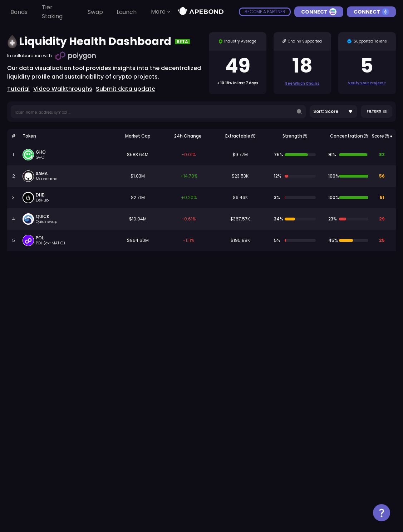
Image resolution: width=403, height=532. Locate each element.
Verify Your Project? (367, 83)
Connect (319, 12)
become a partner (265, 12)
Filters (377, 111)
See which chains (302, 83)
